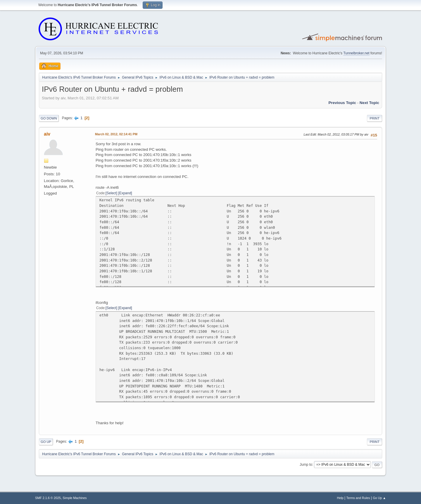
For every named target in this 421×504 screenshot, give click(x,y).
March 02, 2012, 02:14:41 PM (116, 134)
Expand (125, 193)
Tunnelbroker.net (356, 53)
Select (111, 193)
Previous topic (342, 103)
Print (375, 118)
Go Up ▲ (379, 498)
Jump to (306, 465)
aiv (47, 134)
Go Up (46, 442)
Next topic (369, 103)
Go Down (49, 118)
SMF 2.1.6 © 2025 (48, 498)
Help (340, 498)
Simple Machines (75, 498)
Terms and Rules (358, 498)
